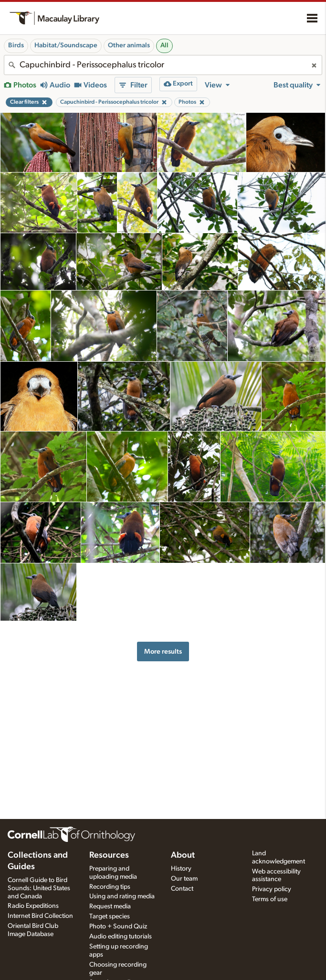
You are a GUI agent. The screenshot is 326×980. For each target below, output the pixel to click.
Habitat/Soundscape (66, 45)
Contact (182, 889)
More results (163, 652)
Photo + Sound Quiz (118, 926)
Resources (109, 855)
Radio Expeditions (33, 906)
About (183, 855)
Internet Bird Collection (40, 916)
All (164, 45)
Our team (184, 879)
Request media (110, 906)
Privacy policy (272, 889)
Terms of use (270, 899)
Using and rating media (122, 896)
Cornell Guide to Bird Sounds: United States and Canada (39, 888)
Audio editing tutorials (121, 937)
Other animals (129, 45)
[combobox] (163, 65)
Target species (110, 916)
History (181, 869)
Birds (16, 45)
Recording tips (110, 887)
